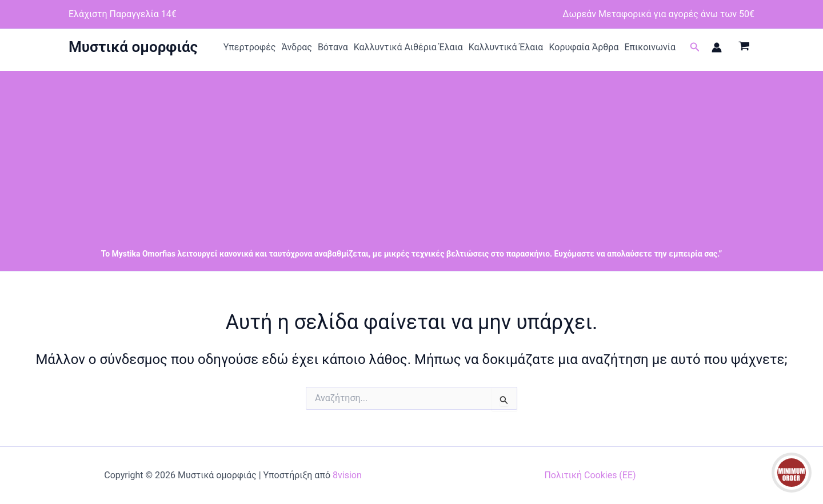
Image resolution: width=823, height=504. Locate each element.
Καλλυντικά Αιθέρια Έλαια (408, 47)
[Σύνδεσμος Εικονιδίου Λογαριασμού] (717, 47)
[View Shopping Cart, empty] (744, 47)
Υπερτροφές (250, 47)
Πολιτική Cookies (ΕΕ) (590, 475)
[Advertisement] (411, 151)
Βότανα (333, 47)
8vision (347, 475)
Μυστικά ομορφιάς (133, 47)
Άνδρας (297, 47)
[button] (695, 47)
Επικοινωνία (650, 47)
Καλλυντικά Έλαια (506, 47)
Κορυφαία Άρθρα (584, 47)
